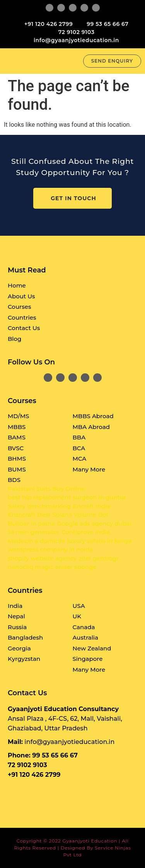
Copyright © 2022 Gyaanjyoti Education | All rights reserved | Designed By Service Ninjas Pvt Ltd (73, 848)
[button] (74, 61)
